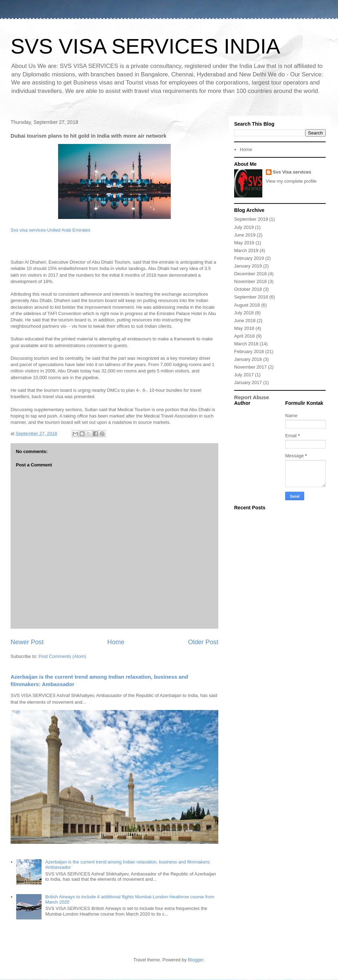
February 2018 (249, 351)
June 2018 (245, 321)
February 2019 (249, 258)
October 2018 (248, 289)
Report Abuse (252, 397)
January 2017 (248, 382)
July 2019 (244, 227)
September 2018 (251, 297)
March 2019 (246, 250)
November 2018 (251, 281)
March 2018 (246, 344)
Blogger (196, 960)
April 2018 (245, 336)
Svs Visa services (292, 172)
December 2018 (251, 274)
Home (116, 642)
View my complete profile (291, 181)
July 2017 (244, 375)
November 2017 (251, 367)
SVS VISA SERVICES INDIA (145, 46)
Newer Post (27, 642)
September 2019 (251, 219)
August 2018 (247, 305)
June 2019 (245, 235)
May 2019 (244, 243)
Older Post (203, 642)
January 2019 (248, 266)
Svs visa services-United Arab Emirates (51, 230)
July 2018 (244, 313)
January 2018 (248, 359)
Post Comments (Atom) (62, 656)
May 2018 (244, 328)
